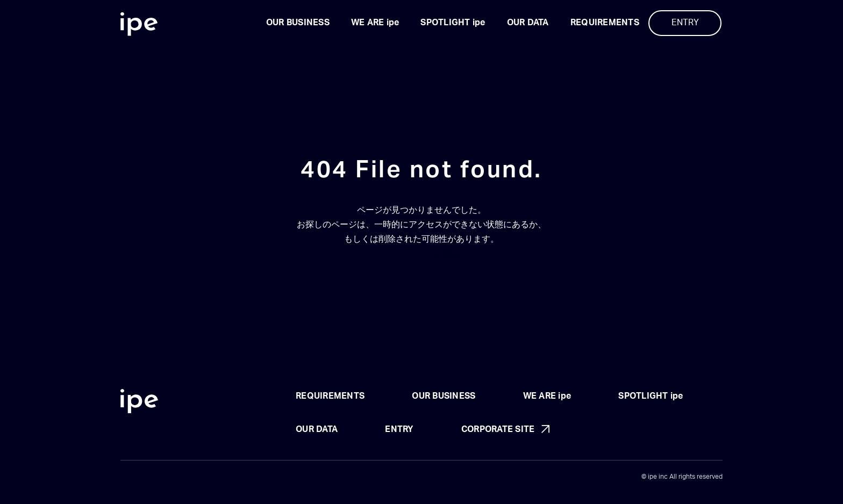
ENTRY (685, 23)
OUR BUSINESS (298, 23)
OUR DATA (528, 23)
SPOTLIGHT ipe (453, 23)
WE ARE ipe (375, 23)
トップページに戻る (421, 254)
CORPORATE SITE (498, 429)
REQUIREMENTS (605, 23)
